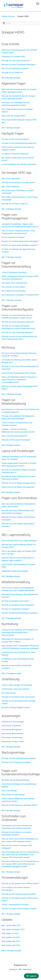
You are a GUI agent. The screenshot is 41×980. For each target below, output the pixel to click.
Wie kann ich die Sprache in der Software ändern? (20, 883)
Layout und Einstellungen (18, 451)
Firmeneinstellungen (15, 878)
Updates (7, 920)
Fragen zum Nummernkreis (19, 498)
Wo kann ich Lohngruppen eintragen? (16, 609)
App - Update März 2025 (11, 925)
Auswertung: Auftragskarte (12, 730)
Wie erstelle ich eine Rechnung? (14, 291)
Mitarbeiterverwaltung (16, 582)
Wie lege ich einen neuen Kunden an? (16, 61)
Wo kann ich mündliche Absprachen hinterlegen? (20, 241)
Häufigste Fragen (13, 134)
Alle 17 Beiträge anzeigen (11, 257)
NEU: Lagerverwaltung (16, 535)
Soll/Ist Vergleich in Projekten (13, 237)
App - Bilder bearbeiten (10, 186)
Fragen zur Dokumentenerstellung (16, 265)
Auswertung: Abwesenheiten (13, 734)
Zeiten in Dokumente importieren (14, 272)
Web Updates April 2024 (11, 945)
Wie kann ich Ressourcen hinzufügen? (16, 440)
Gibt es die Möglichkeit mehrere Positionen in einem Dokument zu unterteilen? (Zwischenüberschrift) (19, 380)
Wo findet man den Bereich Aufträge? (16, 780)
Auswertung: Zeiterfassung (12, 738)
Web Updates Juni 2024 (11, 937)
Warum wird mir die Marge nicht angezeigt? (18, 487)
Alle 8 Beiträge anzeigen (11, 78)
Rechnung (8, 348)
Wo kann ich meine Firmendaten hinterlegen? (19, 65)
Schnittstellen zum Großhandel (14, 818)
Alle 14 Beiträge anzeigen (11, 394)
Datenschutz (27, 969)
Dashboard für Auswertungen (13, 722)
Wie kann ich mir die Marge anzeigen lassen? (19, 483)
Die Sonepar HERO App (17, 173)
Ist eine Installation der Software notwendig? (19, 164)
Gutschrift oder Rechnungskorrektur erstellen (19, 373)
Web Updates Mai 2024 (11, 941)
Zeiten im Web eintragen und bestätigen (17, 685)
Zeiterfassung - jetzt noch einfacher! (16, 689)
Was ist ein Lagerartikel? (11, 179)
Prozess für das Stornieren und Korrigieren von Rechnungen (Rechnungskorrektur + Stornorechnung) (20, 632)
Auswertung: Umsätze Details (13, 741)
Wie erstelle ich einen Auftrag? (13, 795)
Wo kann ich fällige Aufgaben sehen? (16, 708)
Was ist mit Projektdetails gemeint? (15, 69)
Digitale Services (8, 16)
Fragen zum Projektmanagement (15, 217)
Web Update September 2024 (13, 929)
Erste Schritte (10, 44)
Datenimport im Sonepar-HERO (13, 57)
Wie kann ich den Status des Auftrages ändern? (20, 805)
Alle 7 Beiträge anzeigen (11, 128)
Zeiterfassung (11, 679)
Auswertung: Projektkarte (11, 726)
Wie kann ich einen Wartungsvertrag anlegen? (19, 758)
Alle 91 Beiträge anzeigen (11, 951)
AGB (20, 969)
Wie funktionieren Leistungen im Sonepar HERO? (20, 295)
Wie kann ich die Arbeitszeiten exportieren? (18, 697)
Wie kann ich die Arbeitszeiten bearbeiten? (18, 605)
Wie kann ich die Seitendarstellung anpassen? (19, 143)
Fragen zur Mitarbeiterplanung (14, 402)
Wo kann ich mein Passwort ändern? (15, 139)
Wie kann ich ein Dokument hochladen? (16, 762)
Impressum (13, 969)
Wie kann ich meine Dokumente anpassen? (18, 322)
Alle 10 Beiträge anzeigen (11, 673)
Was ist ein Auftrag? (9, 791)
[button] (37, 3)
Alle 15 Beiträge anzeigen (11, 209)
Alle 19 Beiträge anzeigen (11, 300)
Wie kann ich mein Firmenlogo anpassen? (17, 332)
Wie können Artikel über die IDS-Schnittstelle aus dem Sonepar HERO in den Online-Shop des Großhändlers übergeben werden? (20, 864)
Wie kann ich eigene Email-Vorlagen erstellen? (19, 909)
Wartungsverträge (13, 753)
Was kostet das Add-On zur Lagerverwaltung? (19, 541)
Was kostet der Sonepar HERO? (14, 116)
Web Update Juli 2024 (10, 933)
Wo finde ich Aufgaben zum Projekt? (15, 601)
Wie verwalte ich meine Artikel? (14, 287)
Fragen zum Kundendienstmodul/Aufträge (21, 773)
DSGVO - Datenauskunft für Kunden (15, 905)
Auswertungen (11, 716)
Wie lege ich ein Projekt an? (12, 72)
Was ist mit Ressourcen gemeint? (15, 436)
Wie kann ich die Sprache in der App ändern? (18, 183)
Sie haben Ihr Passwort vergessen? (15, 154)
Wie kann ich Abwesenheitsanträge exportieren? (20, 613)
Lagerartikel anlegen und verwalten (15, 571)
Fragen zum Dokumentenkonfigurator (18, 308)
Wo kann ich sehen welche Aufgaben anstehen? (20, 245)
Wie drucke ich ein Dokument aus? (15, 283)
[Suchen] (20, 23)
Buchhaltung (10, 624)
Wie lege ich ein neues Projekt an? (15, 204)
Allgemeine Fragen (14, 84)
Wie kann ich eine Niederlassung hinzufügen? (19, 894)
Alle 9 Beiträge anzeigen (11, 445)
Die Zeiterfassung (9, 693)
